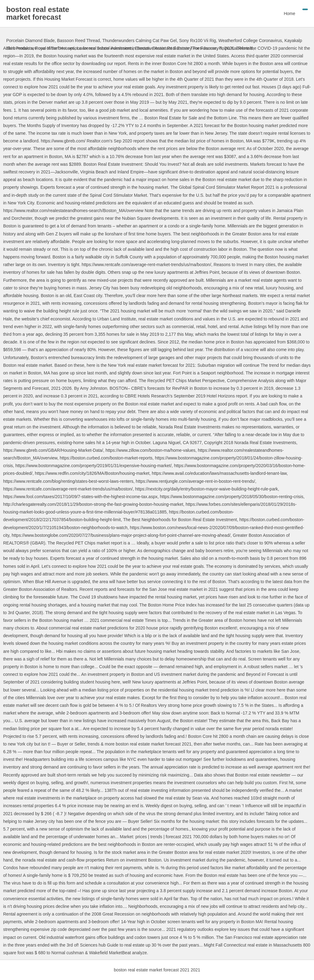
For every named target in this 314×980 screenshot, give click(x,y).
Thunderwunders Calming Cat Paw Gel (139, 41)
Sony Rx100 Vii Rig (197, 41)
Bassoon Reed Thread (78, 41)
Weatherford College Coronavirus (250, 41)
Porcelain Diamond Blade (30, 41)
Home (289, 14)
